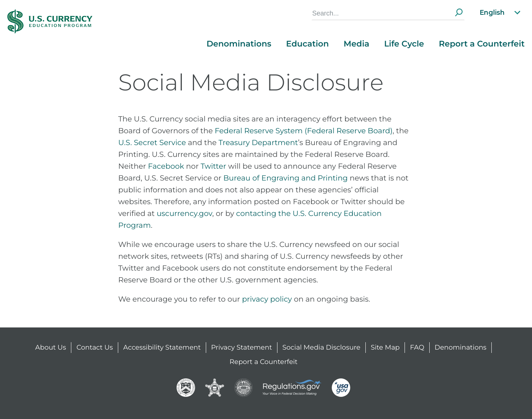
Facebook (166, 166)
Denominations (239, 44)
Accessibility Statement (162, 347)
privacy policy (267, 299)
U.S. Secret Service (152, 143)
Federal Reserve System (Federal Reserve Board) (303, 131)
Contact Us (95, 347)
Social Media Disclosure (321, 347)
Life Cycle (404, 44)
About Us (51, 347)
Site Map (385, 347)
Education (307, 44)
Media (357, 44)
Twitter (213, 166)
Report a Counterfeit (482, 44)
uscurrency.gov (185, 214)
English (501, 13)
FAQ (417, 347)
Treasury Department (258, 143)
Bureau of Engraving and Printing (285, 178)
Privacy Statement (241, 347)
